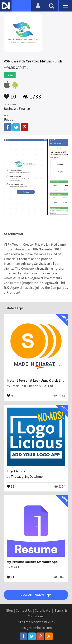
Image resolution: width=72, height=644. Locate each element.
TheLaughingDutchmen (28, 476)
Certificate (42, 610)
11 (11, 577)
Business (10, 109)
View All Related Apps (36, 595)
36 (11, 486)
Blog (10, 610)
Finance (24, 109)
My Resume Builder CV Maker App (32, 562)
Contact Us (24, 610)
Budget (9, 119)
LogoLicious (16, 471)
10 (10, 95)
